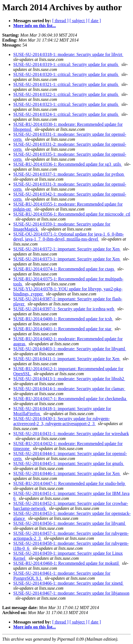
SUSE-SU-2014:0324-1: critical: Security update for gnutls (66, 114)
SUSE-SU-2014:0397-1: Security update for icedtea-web (64, 309)
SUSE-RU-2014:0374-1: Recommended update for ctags (64, 269)
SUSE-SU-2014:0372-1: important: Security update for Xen (67, 249)
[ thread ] (60, 21)
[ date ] (95, 21)
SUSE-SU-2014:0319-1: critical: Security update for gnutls (66, 64)
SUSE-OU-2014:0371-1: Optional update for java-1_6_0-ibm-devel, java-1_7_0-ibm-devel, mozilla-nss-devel (69, 237)
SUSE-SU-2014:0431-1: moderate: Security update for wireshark (71, 434)
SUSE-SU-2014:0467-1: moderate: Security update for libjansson (71, 593)
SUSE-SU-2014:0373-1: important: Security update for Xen (67, 259)
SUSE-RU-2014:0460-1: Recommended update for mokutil (66, 563)
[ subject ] (79, 21)
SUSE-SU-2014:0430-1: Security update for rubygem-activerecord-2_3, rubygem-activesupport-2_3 (62, 421)
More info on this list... (35, 26)
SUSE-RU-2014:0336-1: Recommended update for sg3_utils (68, 164)
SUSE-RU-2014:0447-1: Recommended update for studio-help (70, 483)
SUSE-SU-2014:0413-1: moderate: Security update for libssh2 (69, 379)
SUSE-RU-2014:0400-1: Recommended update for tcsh (63, 319)
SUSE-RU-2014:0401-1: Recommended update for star (63, 329)
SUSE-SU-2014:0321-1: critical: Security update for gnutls (66, 84)
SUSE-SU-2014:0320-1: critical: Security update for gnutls (66, 74)
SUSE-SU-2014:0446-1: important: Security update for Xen (67, 473)
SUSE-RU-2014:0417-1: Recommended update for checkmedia (70, 399)
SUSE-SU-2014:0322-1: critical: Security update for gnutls (66, 94)
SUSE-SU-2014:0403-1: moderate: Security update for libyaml (70, 349)
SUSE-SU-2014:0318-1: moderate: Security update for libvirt (68, 54)
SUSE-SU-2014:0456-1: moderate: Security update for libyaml (70, 523)
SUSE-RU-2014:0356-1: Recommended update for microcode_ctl (72, 214)
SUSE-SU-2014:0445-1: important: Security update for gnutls (69, 463)
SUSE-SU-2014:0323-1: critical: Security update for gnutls (66, 104)
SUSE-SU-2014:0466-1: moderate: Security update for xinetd (68, 583)
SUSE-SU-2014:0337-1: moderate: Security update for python (69, 174)
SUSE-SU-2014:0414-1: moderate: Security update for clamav (69, 389)
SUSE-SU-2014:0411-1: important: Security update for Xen (67, 359)
